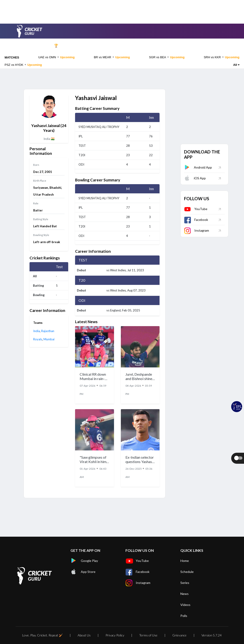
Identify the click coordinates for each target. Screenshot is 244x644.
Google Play (84, 561)
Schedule (76, 46)
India (37, 331)
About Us (84, 635)
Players (141, 46)
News (162, 46)
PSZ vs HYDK (23, 65)
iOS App (195, 178)
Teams (120, 46)
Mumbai (49, 339)
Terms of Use (148, 635)
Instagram (197, 230)
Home (33, 46)
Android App (198, 167)
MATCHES (12, 57)
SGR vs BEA (167, 57)
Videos (182, 46)
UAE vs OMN (56, 57)
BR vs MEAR (112, 57)
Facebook (196, 220)
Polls (225, 46)
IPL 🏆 (53, 46)
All (236, 65)
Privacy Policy (115, 635)
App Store (83, 572)
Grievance (179, 635)
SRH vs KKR (222, 57)
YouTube (196, 209)
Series (99, 46)
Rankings (205, 46)
